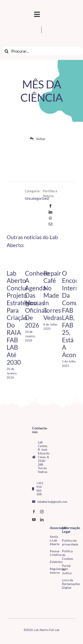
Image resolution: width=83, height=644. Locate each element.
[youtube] (34, 520)
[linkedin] (42, 520)
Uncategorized (37, 198)
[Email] (50, 224)
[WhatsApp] (50, 218)
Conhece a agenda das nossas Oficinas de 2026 (37, 299)
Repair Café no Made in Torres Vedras (53, 295)
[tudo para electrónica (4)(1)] (10, 606)
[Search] (7, 51)
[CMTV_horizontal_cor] (10, 596)
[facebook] (34, 512)
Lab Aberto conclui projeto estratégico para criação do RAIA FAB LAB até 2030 (22, 318)
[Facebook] (50, 206)
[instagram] (42, 512)
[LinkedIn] (50, 212)
